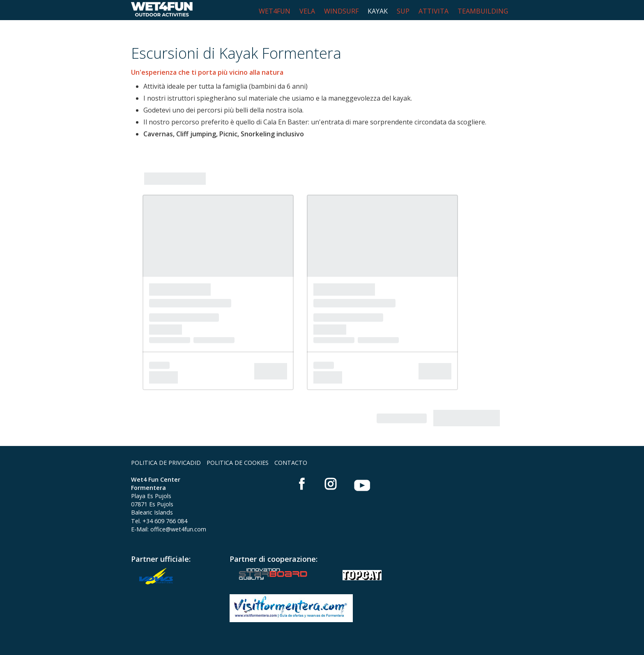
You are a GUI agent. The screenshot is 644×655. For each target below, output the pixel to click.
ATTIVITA (434, 11)
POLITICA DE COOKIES (238, 463)
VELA (307, 11)
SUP (403, 11)
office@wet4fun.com (178, 529)
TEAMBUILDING (483, 11)
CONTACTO (291, 463)
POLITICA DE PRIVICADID (166, 463)
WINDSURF (341, 11)
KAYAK (378, 11)
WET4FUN (275, 11)
